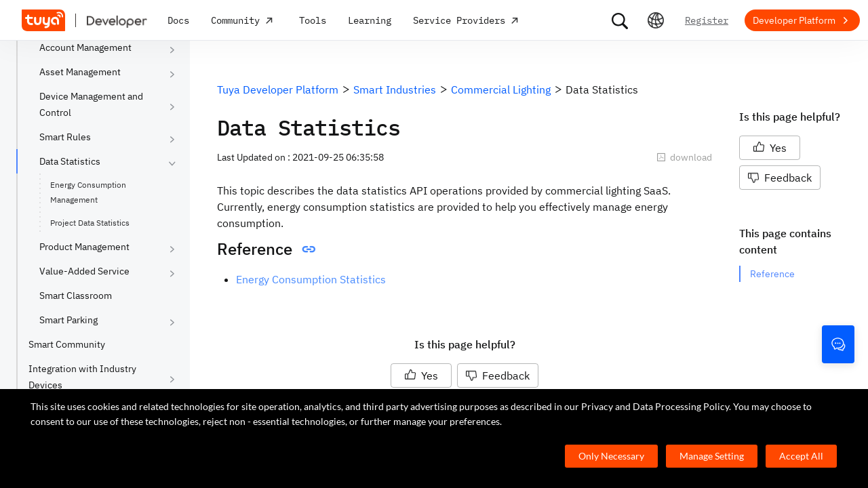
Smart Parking (68, 320)
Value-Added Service (84, 271)
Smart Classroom (76, 296)
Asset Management (80, 72)
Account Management (85, 47)
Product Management (84, 247)
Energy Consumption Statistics (311, 279)
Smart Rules (65, 137)
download (684, 157)
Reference (772, 274)
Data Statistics (70, 161)
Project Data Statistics (90, 223)
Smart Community (67, 344)
